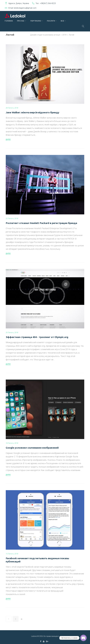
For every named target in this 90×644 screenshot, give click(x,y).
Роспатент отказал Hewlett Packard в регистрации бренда (41, 220)
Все (64, 23)
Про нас (22, 23)
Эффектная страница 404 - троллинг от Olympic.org (37, 334)
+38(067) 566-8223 (48, 3)
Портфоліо (37, 23)
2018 (64, 32)
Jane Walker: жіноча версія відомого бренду (32, 109)
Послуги (52, 23)
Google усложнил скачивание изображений (32, 445)
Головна (10, 23)
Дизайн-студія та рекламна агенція (45, 32)
